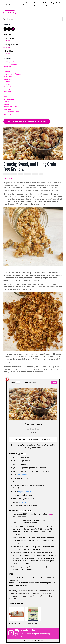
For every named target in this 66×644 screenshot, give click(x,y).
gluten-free (28, 174)
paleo (41, 174)
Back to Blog (10, 12)
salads (6, 104)
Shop (52, 3)
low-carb (7, 87)
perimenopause (9, 99)
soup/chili (7, 109)
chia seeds (22, 475)
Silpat (50, 514)
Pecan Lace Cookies (9, 38)
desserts (20, 174)
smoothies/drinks (10, 107)
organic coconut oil (26, 491)
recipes (6, 102)
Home (7, 4)
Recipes (29, 4)
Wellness (37, 4)
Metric (23, 454)
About (14, 4)
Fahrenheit (23, 511)
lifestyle (6, 84)
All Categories (9, 62)
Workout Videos (45, 4)
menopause (8, 92)
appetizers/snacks (11, 64)
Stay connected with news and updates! (27, 121)
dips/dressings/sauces (12, 74)
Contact (59, 3)
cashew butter (36, 482)
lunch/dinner (8, 89)
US (19, 454)
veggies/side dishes (11, 112)
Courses (21, 4)
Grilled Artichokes (8, 51)
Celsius (29, 511)
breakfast (6, 174)
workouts (7, 114)
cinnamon (23, 502)
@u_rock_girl (24, 634)
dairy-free (14, 174)
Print (54, 382)
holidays (7, 82)
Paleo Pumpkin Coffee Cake (11, 45)
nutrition (7, 94)
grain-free (35, 174)
